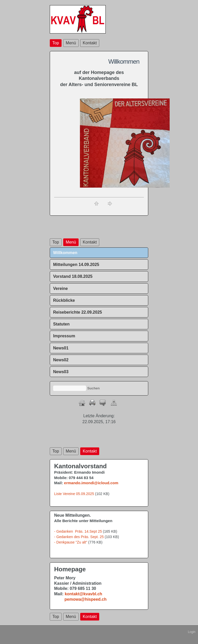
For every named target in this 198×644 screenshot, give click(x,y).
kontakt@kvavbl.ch (83, 594)
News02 (61, 360)
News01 (61, 348)
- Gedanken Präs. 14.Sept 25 (78, 531)
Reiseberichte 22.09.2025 (77, 312)
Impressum (64, 336)
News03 (61, 372)
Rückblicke (64, 300)
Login (192, 632)
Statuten (61, 324)
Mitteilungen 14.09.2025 (76, 265)
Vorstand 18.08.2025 (73, 276)
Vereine (60, 288)
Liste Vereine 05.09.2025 (74, 494)
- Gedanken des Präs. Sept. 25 (79, 537)
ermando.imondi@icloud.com (91, 483)
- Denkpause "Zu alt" (71, 542)
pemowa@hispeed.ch (85, 599)
